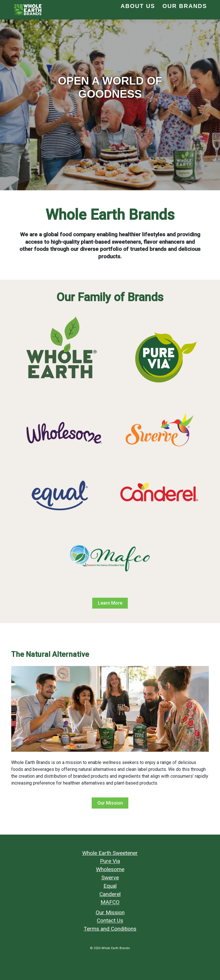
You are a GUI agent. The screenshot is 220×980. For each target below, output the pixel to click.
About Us (138, 6)
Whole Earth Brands (116, 948)
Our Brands (185, 6)
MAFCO (110, 902)
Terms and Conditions (110, 929)
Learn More (110, 603)
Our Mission (110, 803)
